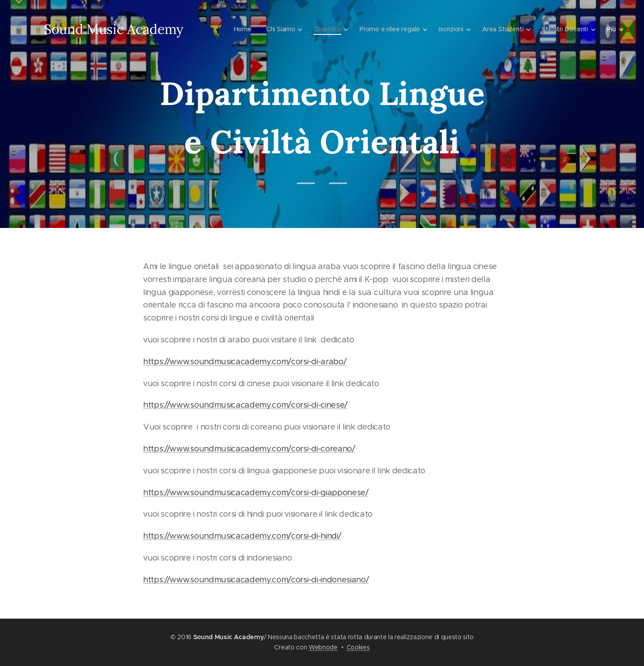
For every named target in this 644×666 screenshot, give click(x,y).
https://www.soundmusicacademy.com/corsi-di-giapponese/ (256, 493)
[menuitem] (239, 29)
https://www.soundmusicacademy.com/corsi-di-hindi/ (242, 536)
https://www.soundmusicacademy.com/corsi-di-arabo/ (245, 362)
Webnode (323, 647)
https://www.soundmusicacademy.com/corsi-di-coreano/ (249, 449)
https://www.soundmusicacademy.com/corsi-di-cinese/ (245, 405)
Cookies (358, 647)
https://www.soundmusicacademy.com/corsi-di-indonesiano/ (256, 580)
